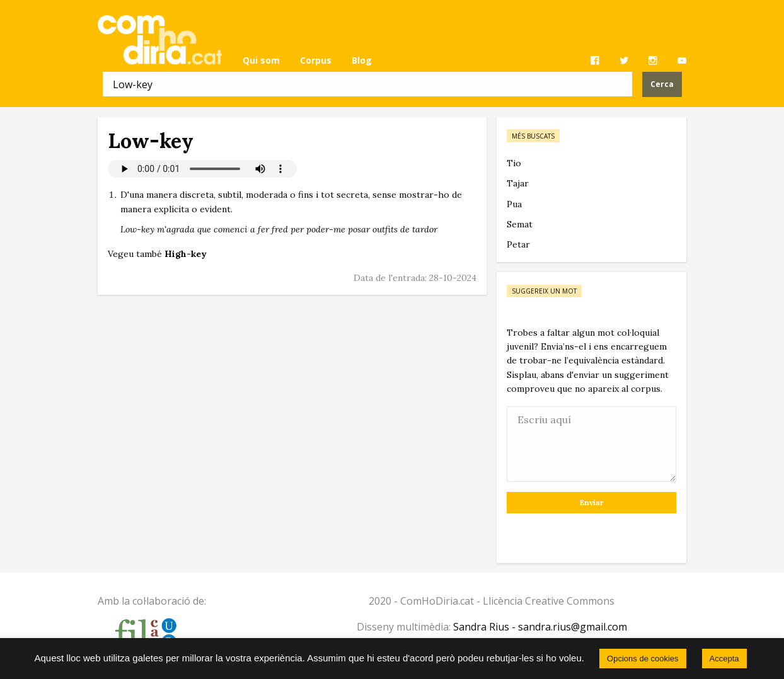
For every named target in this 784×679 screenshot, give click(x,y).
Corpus (316, 60)
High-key (186, 254)
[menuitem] (261, 60)
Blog (362, 60)
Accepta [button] (724, 659)
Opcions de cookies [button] (643, 659)
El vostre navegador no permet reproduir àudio (202, 169)
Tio (514, 163)
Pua (514, 204)
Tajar (518, 183)
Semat (520, 224)
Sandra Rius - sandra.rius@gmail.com (540, 627)
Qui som (261, 60)
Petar (518, 244)
